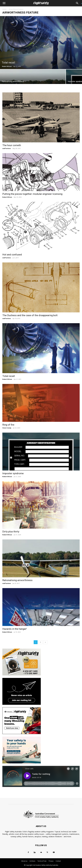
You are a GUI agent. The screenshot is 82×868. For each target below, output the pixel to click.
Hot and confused (12, 255)
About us (24, 861)
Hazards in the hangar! (15, 629)
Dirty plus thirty (11, 532)
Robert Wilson (7, 66)
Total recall (9, 376)
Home (4, 9)
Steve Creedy (7, 428)
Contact (58, 861)
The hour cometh (12, 145)
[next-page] (45, 642)
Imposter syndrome (13, 473)
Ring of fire (8, 425)
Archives (32, 861)
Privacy (51, 861)
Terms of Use (42, 861)
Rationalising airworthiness (17, 580)
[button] (4, 3)
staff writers (7, 148)
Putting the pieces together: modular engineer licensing (32, 194)
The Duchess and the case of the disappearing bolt (30, 315)
